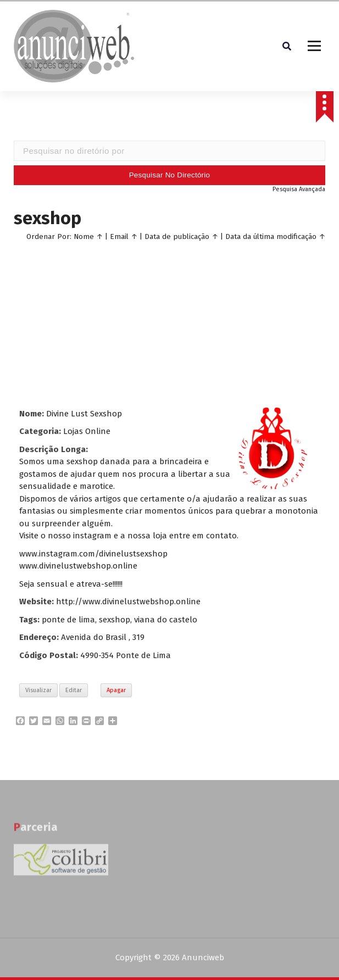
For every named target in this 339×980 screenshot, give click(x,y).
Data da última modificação (271, 238)
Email (119, 238)
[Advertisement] (170, 324)
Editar (74, 692)
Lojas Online (87, 433)
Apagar (116, 692)
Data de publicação (177, 238)
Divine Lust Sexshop (84, 415)
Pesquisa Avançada (299, 191)
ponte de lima (68, 621)
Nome (84, 238)
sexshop (115, 621)
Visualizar (38, 692)
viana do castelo (166, 621)
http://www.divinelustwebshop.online (128, 603)
